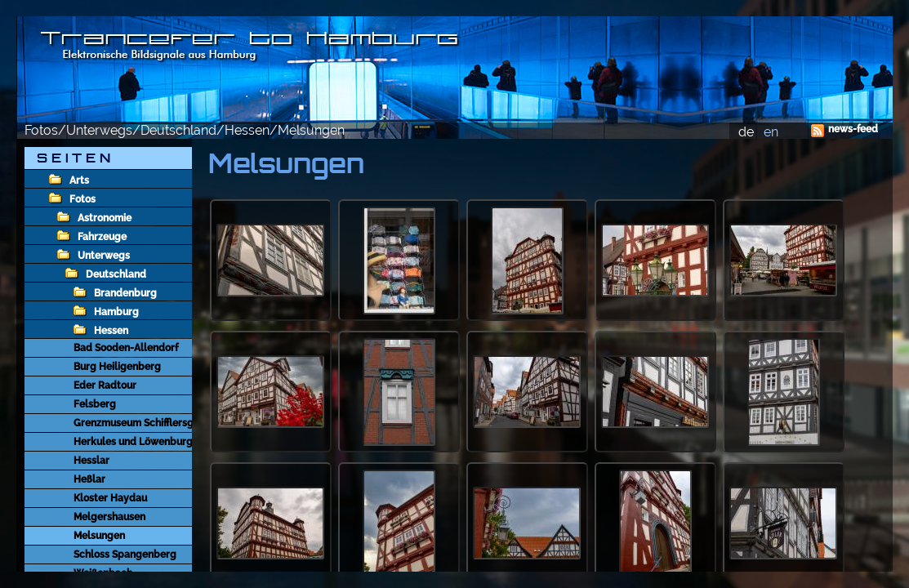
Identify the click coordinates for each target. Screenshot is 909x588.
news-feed (853, 129)
